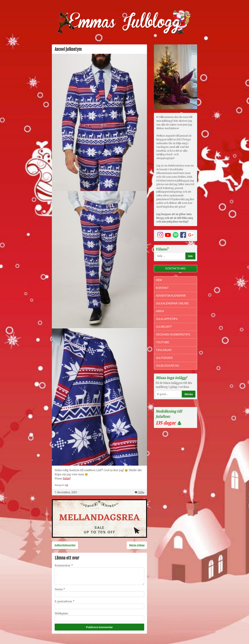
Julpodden (164, 358)
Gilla (139, 492)
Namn (60, 589)
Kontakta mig (176, 269)
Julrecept (164, 327)
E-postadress (65, 601)
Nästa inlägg (137, 545)
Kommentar (64, 565)
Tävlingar (164, 350)
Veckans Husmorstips (173, 335)
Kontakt (162, 288)
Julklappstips (167, 319)
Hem (159, 280)
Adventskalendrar (171, 296)
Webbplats (61, 613)
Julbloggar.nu (167, 366)
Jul (67, 485)
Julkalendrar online (172, 303)
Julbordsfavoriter (65, 545)
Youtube (162, 342)
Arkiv (160, 311)
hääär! (67, 479)
